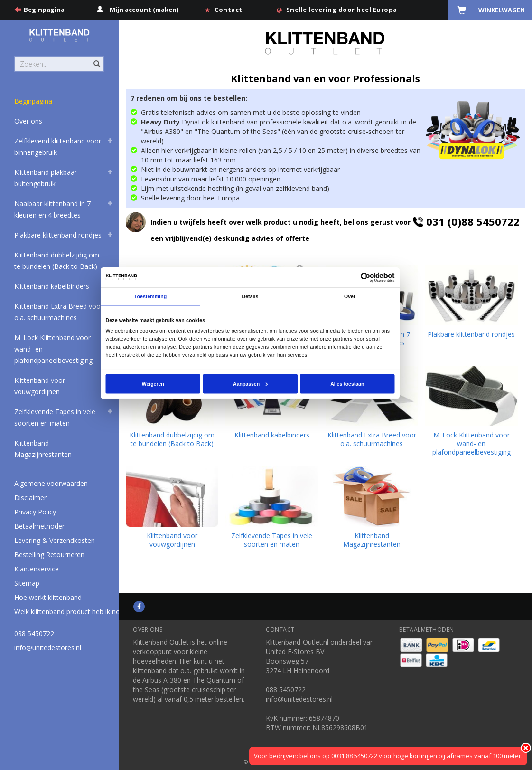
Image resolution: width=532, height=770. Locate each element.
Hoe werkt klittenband (48, 597)
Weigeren (153, 384)
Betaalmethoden (40, 526)
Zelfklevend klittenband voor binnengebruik (58, 147)
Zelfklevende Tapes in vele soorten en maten (55, 417)
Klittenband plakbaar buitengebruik (46, 178)
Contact (229, 10)
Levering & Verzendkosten (55, 540)
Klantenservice (37, 569)
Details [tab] (250, 297)
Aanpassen (250, 384)
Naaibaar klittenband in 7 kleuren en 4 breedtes (52, 209)
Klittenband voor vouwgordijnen (40, 386)
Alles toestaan (348, 384)
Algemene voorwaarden (51, 483)
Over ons (28, 121)
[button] (110, 142)
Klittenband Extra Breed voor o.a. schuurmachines (59, 312)
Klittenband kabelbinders (52, 286)
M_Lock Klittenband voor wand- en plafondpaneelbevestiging (53, 349)
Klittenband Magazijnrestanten (43, 449)
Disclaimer (30, 498)
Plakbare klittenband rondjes (58, 235)
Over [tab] (350, 297)
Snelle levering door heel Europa (342, 10)
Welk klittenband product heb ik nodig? (73, 612)
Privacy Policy (35, 512)
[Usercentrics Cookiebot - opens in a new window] (366, 278)
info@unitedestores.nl (48, 648)
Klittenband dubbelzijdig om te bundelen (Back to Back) (57, 261)
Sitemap (27, 583)
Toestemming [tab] (150, 297)
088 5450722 (34, 633)
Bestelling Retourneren (49, 555)
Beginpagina (44, 10)
